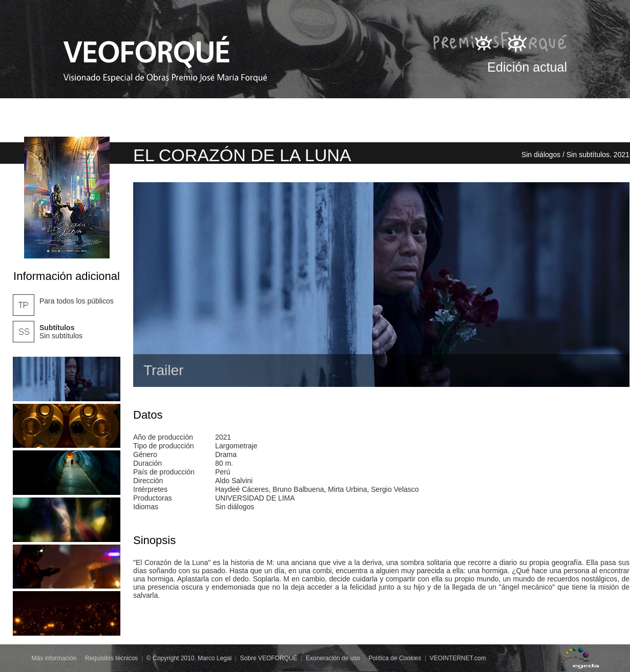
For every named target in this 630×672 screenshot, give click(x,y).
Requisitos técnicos (111, 658)
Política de (395, 658)
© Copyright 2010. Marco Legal (189, 658)
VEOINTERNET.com (458, 658)
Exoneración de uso (333, 658)
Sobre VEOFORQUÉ (269, 658)
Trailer (163, 370)
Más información (54, 658)
